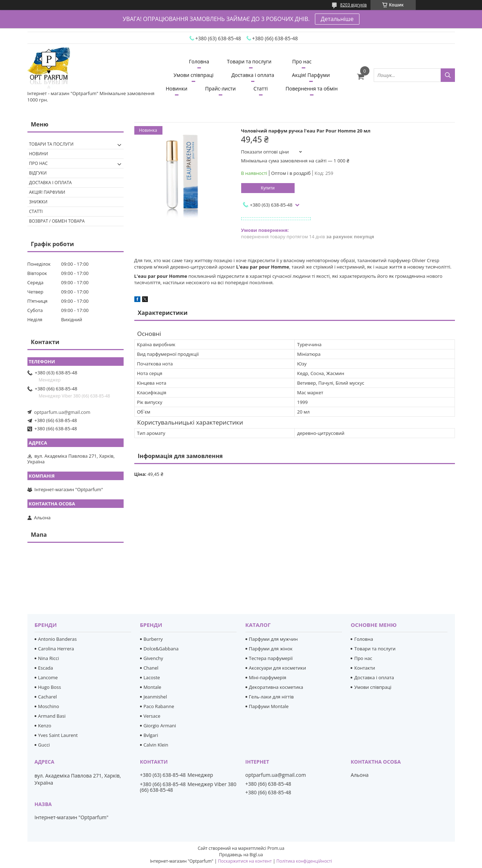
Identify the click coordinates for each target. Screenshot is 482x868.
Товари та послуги (249, 61)
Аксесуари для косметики (278, 668)
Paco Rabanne (159, 706)
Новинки (177, 89)
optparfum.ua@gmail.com (62, 412)
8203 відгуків (354, 5)
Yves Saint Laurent (58, 735)
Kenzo (45, 726)
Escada (46, 668)
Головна (199, 61)
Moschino (49, 706)
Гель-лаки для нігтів (271, 697)
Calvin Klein (156, 745)
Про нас (302, 61)
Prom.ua (276, 848)
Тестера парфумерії (271, 658)
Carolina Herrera (56, 649)
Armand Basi (52, 716)
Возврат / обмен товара (57, 221)
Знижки (38, 202)
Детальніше (337, 19)
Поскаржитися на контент (245, 861)
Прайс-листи (221, 89)
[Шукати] (448, 75)
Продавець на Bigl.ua (241, 855)
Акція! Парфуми (311, 75)
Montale (152, 687)
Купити (268, 188)
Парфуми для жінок (271, 649)
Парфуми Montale (269, 706)
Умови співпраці (193, 75)
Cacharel (48, 697)
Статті (261, 89)
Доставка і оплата (253, 75)
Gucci (44, 745)
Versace (152, 716)
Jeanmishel (155, 697)
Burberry (153, 639)
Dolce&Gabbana (161, 649)
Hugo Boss (50, 687)
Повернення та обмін (312, 89)
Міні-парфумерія (268, 677)
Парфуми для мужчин (273, 639)
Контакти (364, 668)
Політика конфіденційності (304, 861)
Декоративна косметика (276, 687)
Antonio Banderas (58, 639)
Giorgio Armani (160, 726)
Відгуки (38, 173)
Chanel (151, 668)
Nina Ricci (49, 658)
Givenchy (153, 658)
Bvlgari (151, 735)
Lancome (48, 677)
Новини (39, 154)
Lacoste (152, 677)
